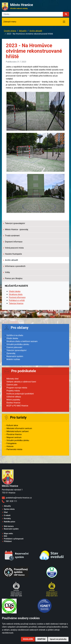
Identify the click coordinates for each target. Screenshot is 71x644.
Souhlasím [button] (28, 639)
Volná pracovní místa (13, 248)
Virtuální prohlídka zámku (18, 344)
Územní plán (12, 385)
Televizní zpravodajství (14, 223)
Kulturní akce (12, 425)
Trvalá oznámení (11, 236)
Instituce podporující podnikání (20, 394)
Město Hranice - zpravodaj (16, 229)
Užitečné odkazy (14, 397)
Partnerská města (14, 449)
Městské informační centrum (19, 428)
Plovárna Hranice (14, 434)
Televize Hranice (16, 303)
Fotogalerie (11, 443)
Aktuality (23, 31)
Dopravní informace (13, 242)
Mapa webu (8, 533)
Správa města (9, 509)
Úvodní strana (10, 31)
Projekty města (13, 391)
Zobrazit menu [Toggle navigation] (10, 22)
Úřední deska (15, 291)
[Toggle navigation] (64, 22)
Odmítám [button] (41, 639)
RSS (5, 536)
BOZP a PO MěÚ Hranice (17, 406)
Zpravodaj (11, 353)
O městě (7, 515)
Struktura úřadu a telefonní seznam (22, 341)
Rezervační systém (15, 356)
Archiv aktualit (36, 31)
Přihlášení (8, 541)
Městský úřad (12, 379)
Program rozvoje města (17, 388)
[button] (66, 14)
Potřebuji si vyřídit (17, 300)
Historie (10, 446)
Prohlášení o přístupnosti (14, 539)
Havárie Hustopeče (13, 254)
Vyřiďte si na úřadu (15, 335)
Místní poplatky (13, 400)
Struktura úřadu (16, 294)
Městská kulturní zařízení (18, 431)
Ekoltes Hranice (13, 403)
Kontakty (7, 518)
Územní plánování (14, 347)
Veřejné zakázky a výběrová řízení (21, 382)
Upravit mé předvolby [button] (58, 639)
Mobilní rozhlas (13, 359)
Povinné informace (17, 297)
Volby (7, 272)
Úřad (6, 512)
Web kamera (9, 526)
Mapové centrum (14, 437)
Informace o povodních (14, 266)
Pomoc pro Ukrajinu (13, 278)
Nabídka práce (9, 522)
